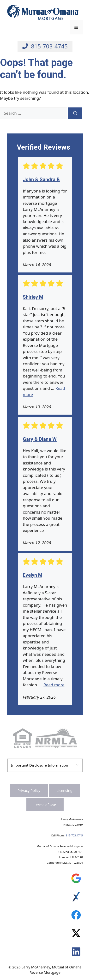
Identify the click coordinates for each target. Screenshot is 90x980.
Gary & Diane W (40, 439)
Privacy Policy (29, 790)
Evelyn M (33, 575)
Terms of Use (45, 805)
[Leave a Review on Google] (76, 880)
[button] (45, 765)
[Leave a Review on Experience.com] (76, 898)
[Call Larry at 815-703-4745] (45, 46)
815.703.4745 (74, 835)
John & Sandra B (41, 179)
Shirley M (33, 297)
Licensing (65, 790)
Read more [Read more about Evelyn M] (54, 685)
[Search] (75, 113)
